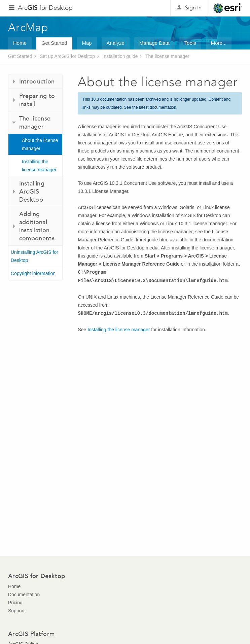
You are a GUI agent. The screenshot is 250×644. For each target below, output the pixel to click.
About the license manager (40, 144)
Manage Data (154, 43)
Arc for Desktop (45, 8)
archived (153, 99)
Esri (228, 8)
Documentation (24, 595)
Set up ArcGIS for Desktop (67, 56)
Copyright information (33, 273)
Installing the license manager (39, 166)
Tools (190, 43)
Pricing (15, 603)
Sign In (193, 8)
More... (219, 43)
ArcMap (28, 27)
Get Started (54, 43)
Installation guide (120, 56)
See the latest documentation (150, 107)
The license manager (167, 56)
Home (20, 43)
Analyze (116, 43)
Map (87, 43)
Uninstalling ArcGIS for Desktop (34, 256)
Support (16, 611)
